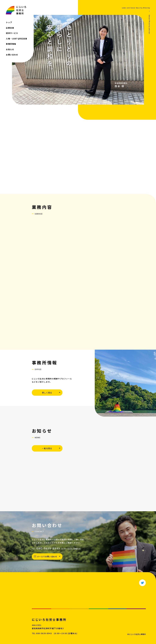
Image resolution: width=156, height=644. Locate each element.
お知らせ (10, 49)
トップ (9, 22)
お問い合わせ (12, 55)
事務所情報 (11, 44)
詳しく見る (47, 393)
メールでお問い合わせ (47, 556)
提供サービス (12, 33)
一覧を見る (47, 448)
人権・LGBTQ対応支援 (17, 39)
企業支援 (10, 28)
